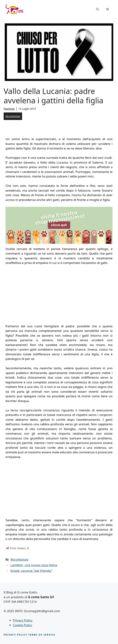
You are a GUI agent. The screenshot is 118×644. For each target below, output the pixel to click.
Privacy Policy (23, 620)
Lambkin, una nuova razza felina (34, 565)
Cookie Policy (23, 625)
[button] (97, 9)
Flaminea (9, 109)
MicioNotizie (13, 116)
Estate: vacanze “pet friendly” (31, 571)
